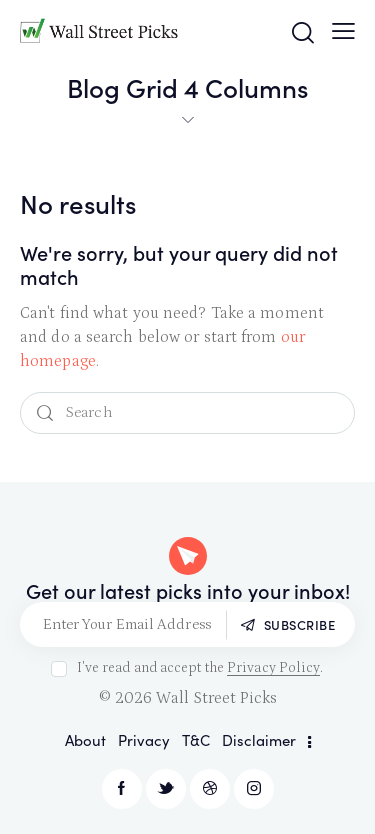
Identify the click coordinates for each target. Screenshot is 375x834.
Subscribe (300, 624)
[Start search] (45, 413)
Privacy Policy (273, 668)
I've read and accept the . (200, 668)
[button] (343, 31)
